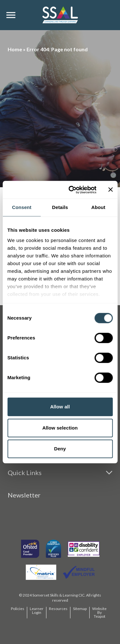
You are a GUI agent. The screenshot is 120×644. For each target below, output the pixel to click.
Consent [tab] (22, 207)
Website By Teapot (99, 612)
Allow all (60, 407)
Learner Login (37, 611)
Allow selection (60, 428)
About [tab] (98, 207)
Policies (18, 609)
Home (15, 49)
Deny (60, 449)
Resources (58, 609)
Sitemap (80, 609)
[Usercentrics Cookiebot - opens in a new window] (72, 190)
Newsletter (24, 495)
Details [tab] (60, 207)
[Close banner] (110, 190)
